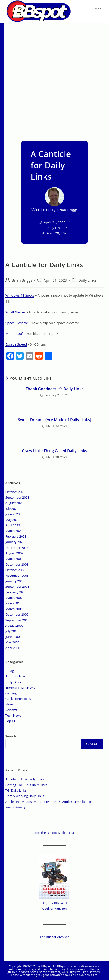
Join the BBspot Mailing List (54, 833)
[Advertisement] (54, 80)
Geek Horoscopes (18, 699)
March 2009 (14, 559)
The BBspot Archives (54, 937)
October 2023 (15, 492)
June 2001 (13, 603)
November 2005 (17, 576)
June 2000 (13, 637)
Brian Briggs (22, 280)
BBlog (10, 671)
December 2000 (17, 614)
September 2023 (17, 497)
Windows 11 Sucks (20, 295)
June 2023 (13, 514)
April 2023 (13, 525)
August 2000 (14, 626)
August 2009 (14, 553)
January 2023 (15, 542)
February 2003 (16, 592)
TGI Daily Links (16, 790)
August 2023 (14, 503)
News (9, 704)
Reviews (11, 710)
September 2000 (17, 620)
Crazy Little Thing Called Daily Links (54, 451)
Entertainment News (20, 687)
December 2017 (17, 548)
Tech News (13, 715)
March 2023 (14, 531)
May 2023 (13, 520)
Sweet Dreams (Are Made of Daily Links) (54, 420)
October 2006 (15, 570)
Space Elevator (17, 323)
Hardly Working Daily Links (25, 796)
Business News (16, 676)
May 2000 (13, 642)
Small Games (16, 312)
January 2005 (15, 581)
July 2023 (12, 509)
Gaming (11, 693)
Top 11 (10, 721)
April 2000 (13, 648)
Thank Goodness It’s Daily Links (54, 389)
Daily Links (55, 228)
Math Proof (14, 334)
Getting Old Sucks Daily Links (26, 785)
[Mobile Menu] (96, 9)
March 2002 (14, 598)
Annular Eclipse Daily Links (25, 779)
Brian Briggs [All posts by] (68, 210)
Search (11, 736)
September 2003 (17, 586)
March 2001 (14, 609)
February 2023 (16, 536)
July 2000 (12, 631)
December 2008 (17, 564)
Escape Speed (16, 344)
